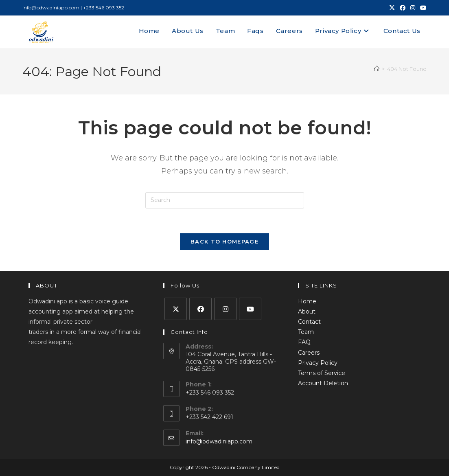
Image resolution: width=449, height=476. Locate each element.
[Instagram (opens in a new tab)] (413, 8)
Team (306, 332)
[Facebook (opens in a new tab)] (403, 8)
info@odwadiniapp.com (219, 441)
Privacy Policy (318, 363)
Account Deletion (323, 383)
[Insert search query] (225, 200)
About (307, 311)
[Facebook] (200, 309)
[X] (176, 309)
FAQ (304, 342)
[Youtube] (250, 309)
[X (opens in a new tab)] (392, 8)
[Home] (377, 69)
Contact (309, 322)
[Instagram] (225, 309)
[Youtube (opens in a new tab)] (422, 8)
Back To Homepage (224, 241)
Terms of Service (322, 373)
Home (307, 301)
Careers (309, 353)
